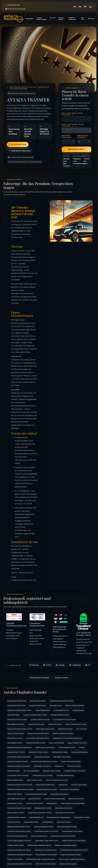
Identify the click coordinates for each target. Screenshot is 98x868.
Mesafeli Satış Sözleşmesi (40, 678)
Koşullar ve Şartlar (62, 678)
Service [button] (53, 18)
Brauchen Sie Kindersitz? (83, 136)
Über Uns (83, 19)
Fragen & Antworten (72, 19)
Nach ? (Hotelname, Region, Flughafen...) (73, 125)
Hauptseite (30, 19)
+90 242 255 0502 (13, 5)
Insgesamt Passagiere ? (67, 136)
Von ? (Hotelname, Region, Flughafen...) (73, 114)
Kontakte (91, 19)
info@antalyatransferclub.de (15, 9)
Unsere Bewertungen (41, 19)
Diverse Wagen (61, 19)
